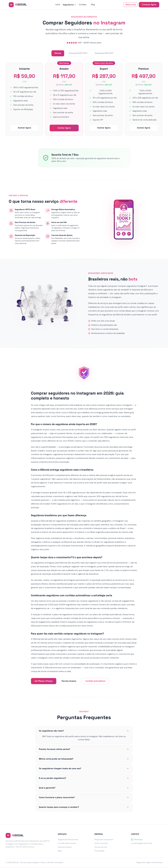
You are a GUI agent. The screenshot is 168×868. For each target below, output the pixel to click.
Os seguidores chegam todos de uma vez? (84, 768)
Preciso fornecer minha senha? (84, 749)
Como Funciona (101, 843)
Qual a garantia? (84, 788)
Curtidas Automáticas (95, 681)
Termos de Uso (101, 847)
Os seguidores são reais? (84, 731)
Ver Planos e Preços (44, 681)
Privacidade (99, 851)
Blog (93, 5)
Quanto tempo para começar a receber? (84, 807)
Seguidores (69, 5)
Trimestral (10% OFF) (78, 53)
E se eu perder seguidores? (84, 778)
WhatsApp (137, 839)
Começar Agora (149, 5)
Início (58, 5)
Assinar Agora (24, 128)
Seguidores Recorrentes (68, 839)
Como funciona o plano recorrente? (84, 797)
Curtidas (83, 5)
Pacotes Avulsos (69, 681)
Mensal (58, 53)
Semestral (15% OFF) (104, 53)
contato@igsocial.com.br (142, 843)
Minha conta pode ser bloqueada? (84, 759)
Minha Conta (131, 5)
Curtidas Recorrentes (67, 843)
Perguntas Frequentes (104, 839)
